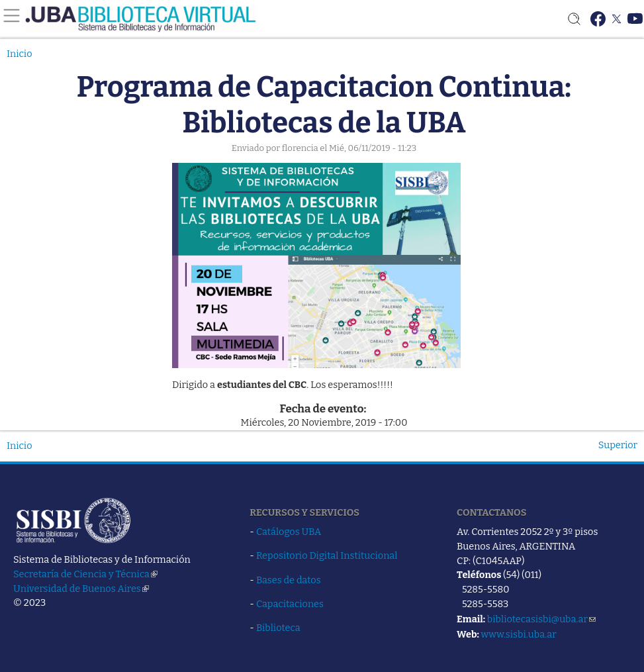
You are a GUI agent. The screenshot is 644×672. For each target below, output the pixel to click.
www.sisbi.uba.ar (518, 634)
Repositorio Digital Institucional (327, 555)
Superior (618, 445)
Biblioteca (278, 628)
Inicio (20, 54)
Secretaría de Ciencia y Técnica (85, 574)
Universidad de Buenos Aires (81, 589)
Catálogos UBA (289, 532)
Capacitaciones (290, 604)
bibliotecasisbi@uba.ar (541, 619)
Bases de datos (289, 580)
